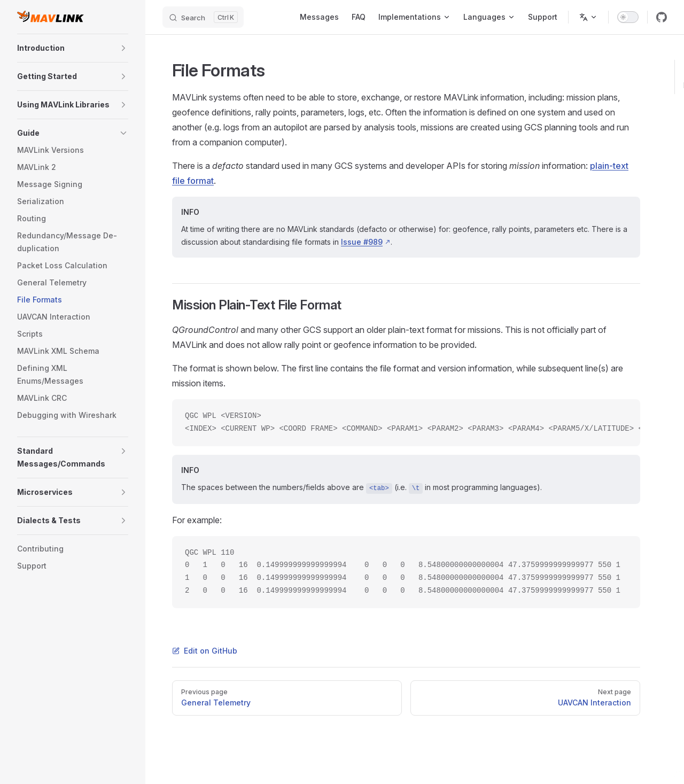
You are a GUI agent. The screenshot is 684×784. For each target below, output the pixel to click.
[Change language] (588, 17)
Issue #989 (362, 242)
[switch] (628, 17)
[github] (662, 17)
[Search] (203, 17)
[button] (123, 48)
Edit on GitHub (205, 651)
